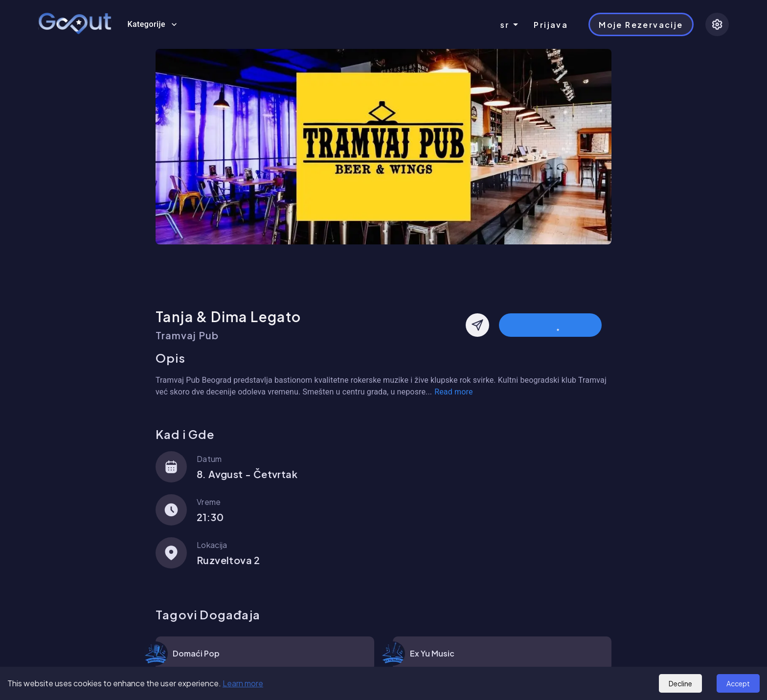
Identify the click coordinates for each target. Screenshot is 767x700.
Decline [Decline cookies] (680, 683)
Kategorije (152, 24)
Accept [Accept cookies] (738, 683)
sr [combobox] (505, 25)
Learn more (243, 683)
